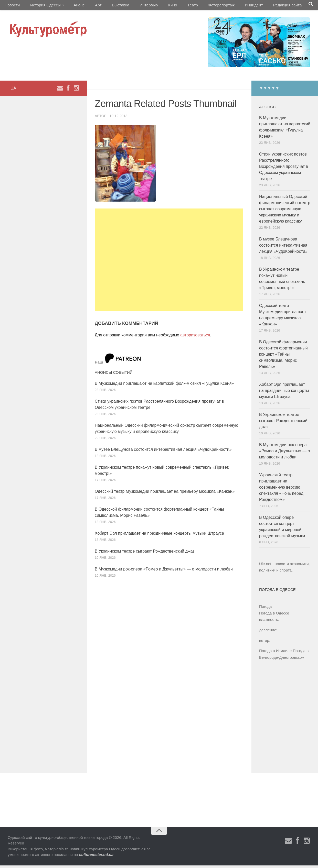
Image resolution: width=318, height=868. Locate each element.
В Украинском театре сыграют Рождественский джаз (145, 554)
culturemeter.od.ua (96, 857)
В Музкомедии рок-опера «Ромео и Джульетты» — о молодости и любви (164, 572)
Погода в (274, 616)
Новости (12, 6)
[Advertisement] (169, 262)
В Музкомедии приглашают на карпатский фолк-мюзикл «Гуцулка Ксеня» (164, 386)
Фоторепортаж (202, 6)
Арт (92, 6)
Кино (158, 6)
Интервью (137, 6)
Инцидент (232, 6)
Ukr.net (265, 566)
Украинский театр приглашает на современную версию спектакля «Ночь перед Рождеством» (281, 490)
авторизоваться (195, 338)
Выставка (111, 6)
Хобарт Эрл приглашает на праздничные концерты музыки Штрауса (159, 536)
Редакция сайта (263, 6)
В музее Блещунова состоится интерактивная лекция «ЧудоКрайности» (163, 452)
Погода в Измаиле (275, 653)
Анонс (75, 6)
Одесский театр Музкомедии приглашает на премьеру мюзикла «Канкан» (165, 494)
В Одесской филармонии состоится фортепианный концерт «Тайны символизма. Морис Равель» (283, 357)
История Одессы (43, 6)
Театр (175, 6)
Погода (265, 609)
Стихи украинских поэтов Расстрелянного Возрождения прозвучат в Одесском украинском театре (284, 169)
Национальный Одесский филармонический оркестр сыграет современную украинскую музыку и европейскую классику (285, 211)
